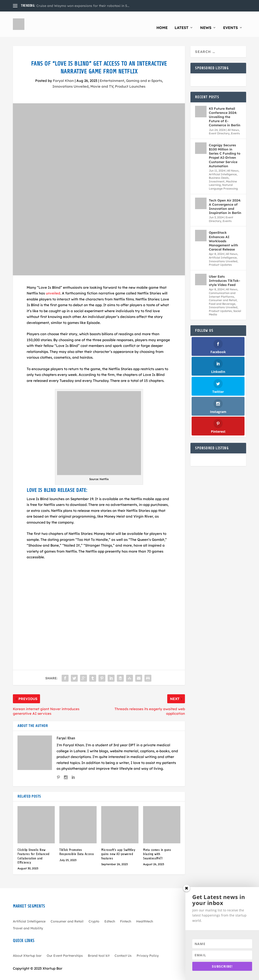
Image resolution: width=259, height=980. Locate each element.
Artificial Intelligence (223, 167)
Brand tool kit (99, 949)
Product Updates (220, 258)
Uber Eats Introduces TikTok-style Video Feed (224, 274)
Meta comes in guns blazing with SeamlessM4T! (157, 847)
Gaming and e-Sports (144, 74)
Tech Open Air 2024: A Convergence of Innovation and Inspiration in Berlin (225, 200)
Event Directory (219, 126)
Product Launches (130, 79)
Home (162, 21)
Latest (181, 21)
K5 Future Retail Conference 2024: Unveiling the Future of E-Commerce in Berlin (225, 110)
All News (233, 123)
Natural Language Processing (223, 180)
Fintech (126, 915)
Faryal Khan (63, 74)
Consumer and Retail (223, 293)
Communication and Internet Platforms (222, 288)
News (206, 21)
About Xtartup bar (27, 949)
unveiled (53, 286)
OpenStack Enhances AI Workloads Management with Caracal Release (223, 234)
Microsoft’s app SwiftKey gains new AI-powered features (118, 847)
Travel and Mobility (28, 922)
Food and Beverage (222, 297)
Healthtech (145, 915)
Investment (217, 174)
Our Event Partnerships (65, 949)
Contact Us (123, 949)
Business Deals (219, 171)
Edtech (110, 915)
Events (230, 21)
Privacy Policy (148, 949)
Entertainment (112, 74)
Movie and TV (102, 79)
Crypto (94, 915)
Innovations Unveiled (71, 79)
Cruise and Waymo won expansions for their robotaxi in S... (83, 6)
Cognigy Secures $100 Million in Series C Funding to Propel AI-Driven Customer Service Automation (225, 149)
